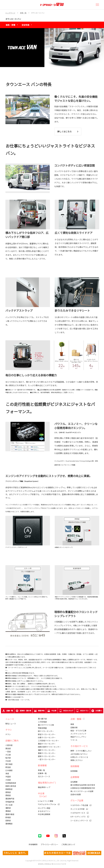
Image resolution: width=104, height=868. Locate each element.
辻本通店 (9, 770)
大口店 (8, 755)
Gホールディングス (78, 817)
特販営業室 (42, 728)
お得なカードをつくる (79, 757)
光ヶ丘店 (9, 805)
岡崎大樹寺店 (11, 786)
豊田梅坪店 (10, 799)
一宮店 (8, 752)
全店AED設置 (76, 794)
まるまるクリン (44, 811)
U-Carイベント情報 (45, 801)
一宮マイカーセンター (47, 759)
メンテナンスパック (78, 734)
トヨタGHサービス (78, 813)
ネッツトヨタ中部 (77, 809)
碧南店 (8, 792)
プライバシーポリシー (49, 844)
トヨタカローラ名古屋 (79, 805)
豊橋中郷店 (10, 814)
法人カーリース (44, 776)
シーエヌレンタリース (79, 821)
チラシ (8, 734)
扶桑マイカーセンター (47, 737)
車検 (72, 724)
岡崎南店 (9, 789)
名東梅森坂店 (11, 783)
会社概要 (74, 782)
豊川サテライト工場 (46, 725)
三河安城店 (42, 722)
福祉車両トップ (44, 787)
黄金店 (8, 748)
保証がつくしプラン (78, 737)
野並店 (8, 767)
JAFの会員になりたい (79, 754)
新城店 (8, 817)
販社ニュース (11, 724)
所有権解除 (33, 844)
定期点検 (74, 727)
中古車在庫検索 (44, 814)
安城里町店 (10, 802)
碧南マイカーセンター (47, 756)
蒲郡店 (8, 808)
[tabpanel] (52, 48)
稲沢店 (8, 758)
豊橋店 (8, 811)
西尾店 (8, 795)
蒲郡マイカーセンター (47, 750)
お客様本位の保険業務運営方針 (83, 788)
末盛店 (8, 777)
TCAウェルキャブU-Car (47, 804)
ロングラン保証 (44, 808)
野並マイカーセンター (47, 734)
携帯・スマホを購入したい (81, 751)
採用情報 (74, 771)
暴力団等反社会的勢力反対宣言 (83, 785)
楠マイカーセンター (46, 731)
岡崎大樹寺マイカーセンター (49, 747)
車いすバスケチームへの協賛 (82, 791)
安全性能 (25, 25)
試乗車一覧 (42, 773)
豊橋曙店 (9, 824)
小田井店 (9, 745)
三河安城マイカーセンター (48, 741)
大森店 (8, 780)
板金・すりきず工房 (78, 731)
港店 (7, 773)
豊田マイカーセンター (47, 744)
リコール (74, 740)
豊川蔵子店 (42, 719)
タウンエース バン (13, 19)
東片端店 (9, 764)
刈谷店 (8, 761)
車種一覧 (41, 770)
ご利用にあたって (68, 844)
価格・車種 (10, 25)
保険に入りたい (77, 760)
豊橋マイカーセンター (47, 753)
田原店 (8, 820)
